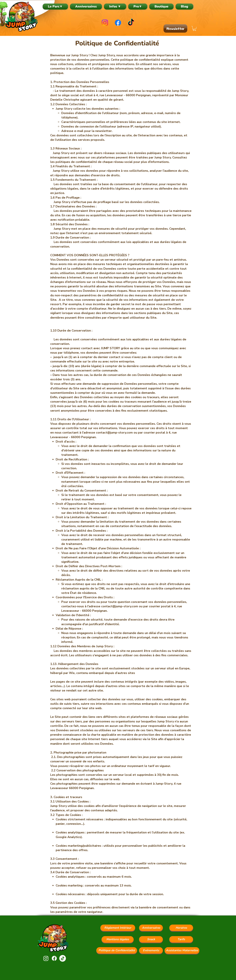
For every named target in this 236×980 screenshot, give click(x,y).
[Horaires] (181, 928)
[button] (115, 7)
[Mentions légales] (118, 939)
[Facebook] (118, 23)
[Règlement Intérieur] (118, 928)
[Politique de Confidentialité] (117, 950)
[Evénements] (151, 950)
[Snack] (151, 939)
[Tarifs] (181, 939)
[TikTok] (131, 23)
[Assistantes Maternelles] (182, 951)
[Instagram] (105, 23)
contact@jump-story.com (114, 433)
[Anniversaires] (151, 928)
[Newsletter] (175, 28)
